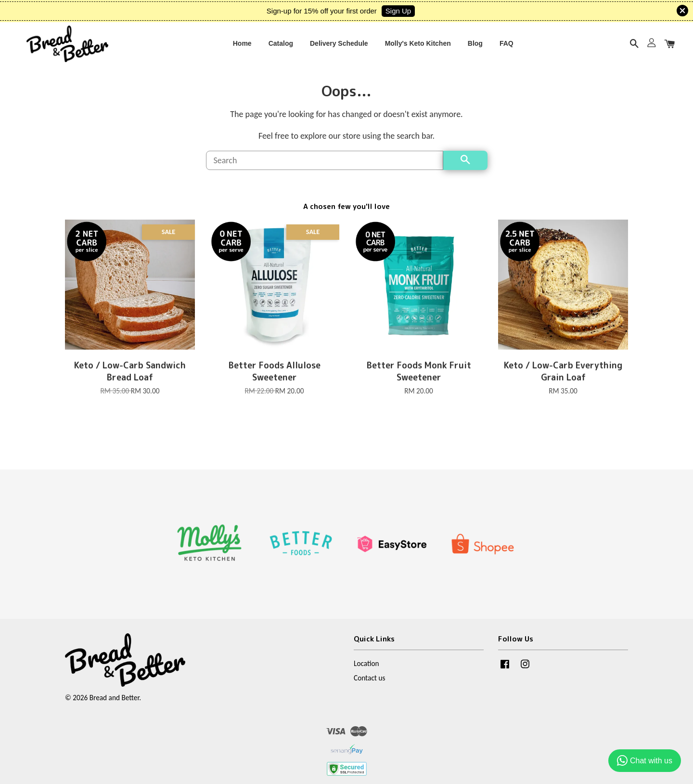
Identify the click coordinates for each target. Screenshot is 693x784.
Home (242, 47)
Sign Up (398, 11)
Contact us (369, 687)
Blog (475, 47)
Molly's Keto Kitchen (418, 47)
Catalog (281, 47)
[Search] (325, 170)
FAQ (507, 47)
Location (366, 673)
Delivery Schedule (339, 47)
